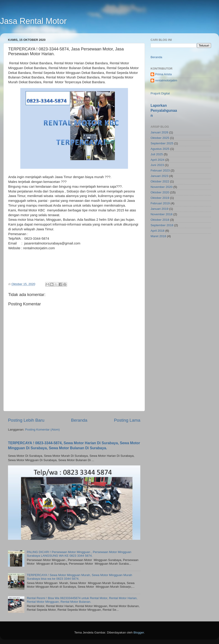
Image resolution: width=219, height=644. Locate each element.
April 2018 (158, 231)
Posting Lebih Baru (26, 420)
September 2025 (162, 143)
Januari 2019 (159, 209)
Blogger (139, 632)
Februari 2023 (160, 170)
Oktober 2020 (160, 192)
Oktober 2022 (160, 181)
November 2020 (162, 187)
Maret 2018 (158, 236)
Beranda (79, 420)
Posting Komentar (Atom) (42, 430)
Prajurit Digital (160, 93)
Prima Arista (163, 74)
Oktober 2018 (160, 220)
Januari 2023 (159, 176)
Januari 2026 (159, 132)
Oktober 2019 (160, 198)
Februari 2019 (160, 203)
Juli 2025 (157, 154)
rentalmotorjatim (166, 80)
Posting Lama (127, 420)
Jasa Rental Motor (33, 21)
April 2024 (158, 160)
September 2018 (162, 225)
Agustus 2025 (160, 149)
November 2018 (162, 214)
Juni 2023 (157, 165)
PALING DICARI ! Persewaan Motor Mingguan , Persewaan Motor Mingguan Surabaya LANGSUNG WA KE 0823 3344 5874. (79, 554)
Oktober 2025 (160, 138)
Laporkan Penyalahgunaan (164, 110)
